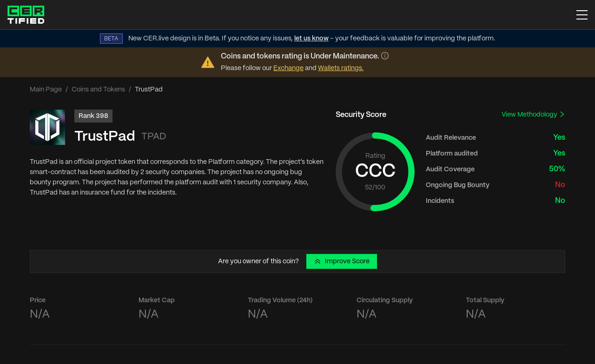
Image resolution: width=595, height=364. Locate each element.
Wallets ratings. (341, 68)
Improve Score (342, 261)
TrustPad (105, 137)
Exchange (288, 68)
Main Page (46, 90)
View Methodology (533, 114)
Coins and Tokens (98, 90)
